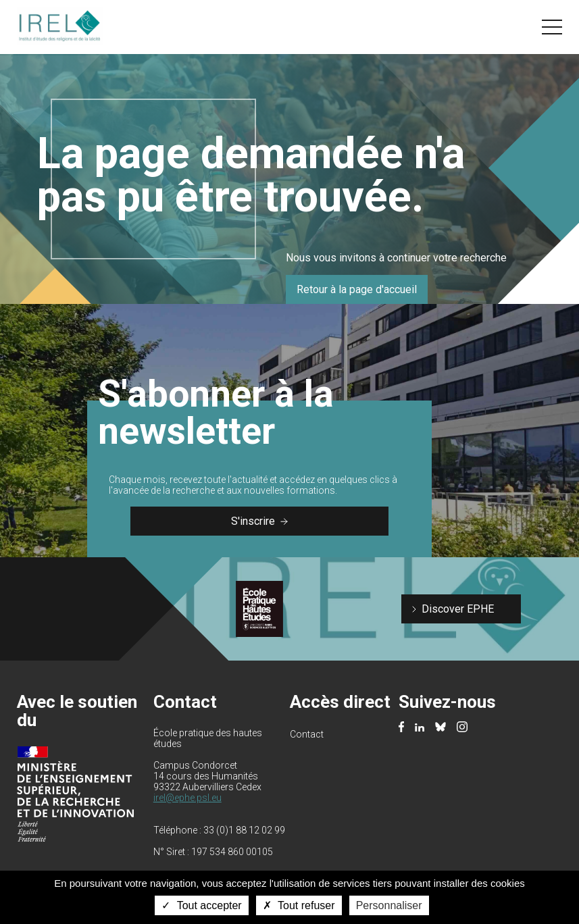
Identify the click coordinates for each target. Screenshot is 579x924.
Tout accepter (201, 905)
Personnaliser (389, 905)
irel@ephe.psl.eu (187, 798)
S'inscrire (259, 521)
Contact (307, 734)
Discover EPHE (458, 609)
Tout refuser (299, 905)
